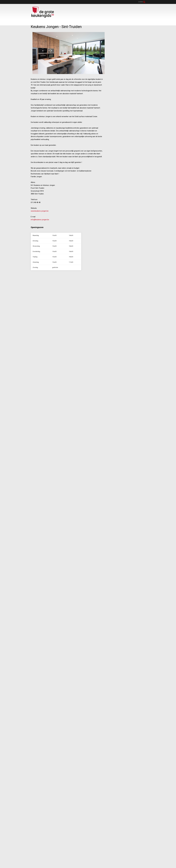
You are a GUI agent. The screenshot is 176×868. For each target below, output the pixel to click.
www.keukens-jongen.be (40, 211)
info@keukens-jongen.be (40, 220)
